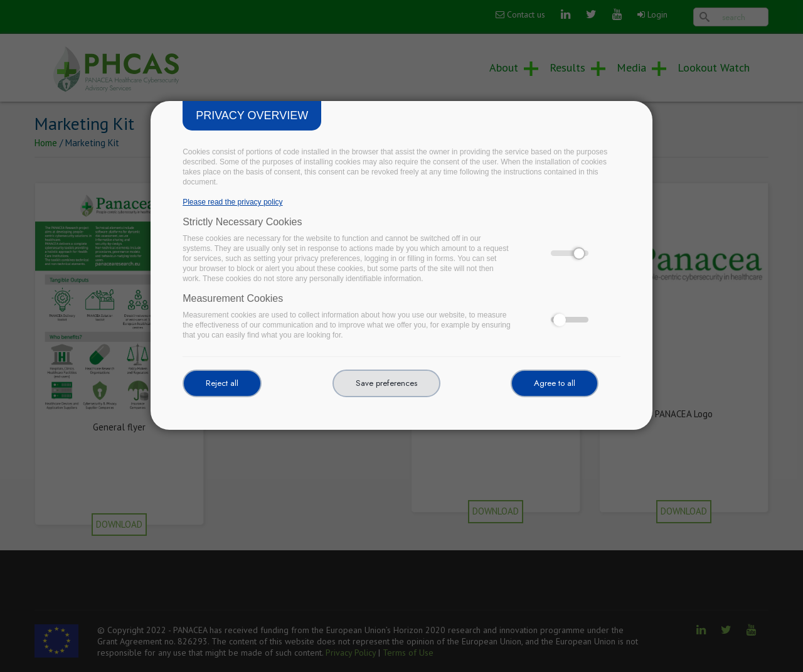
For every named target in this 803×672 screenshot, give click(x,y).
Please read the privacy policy (232, 202)
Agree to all (555, 383)
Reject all (222, 383)
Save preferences (386, 383)
